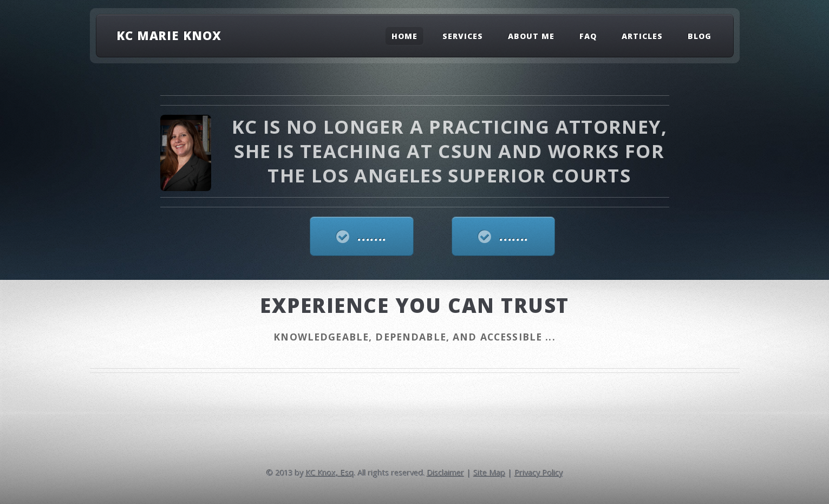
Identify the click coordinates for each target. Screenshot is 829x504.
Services (463, 36)
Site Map (490, 473)
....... (372, 236)
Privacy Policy (539, 473)
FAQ (588, 36)
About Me (531, 36)
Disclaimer (446, 473)
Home (404, 36)
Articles (642, 36)
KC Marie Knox (169, 35)
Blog (700, 36)
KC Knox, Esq (330, 473)
